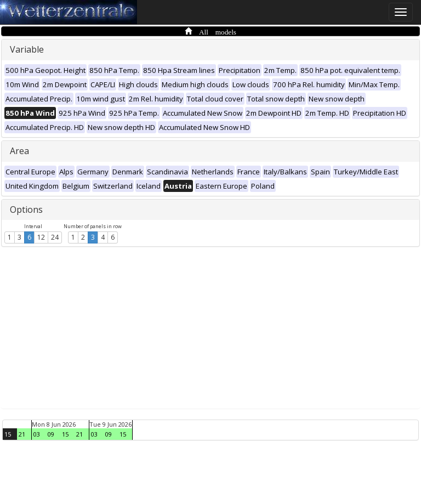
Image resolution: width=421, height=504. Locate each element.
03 (37, 434)
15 (8, 434)
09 (51, 434)
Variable (27, 49)
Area (19, 151)
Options (26, 209)
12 (41, 237)
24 (55, 237)
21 (22, 434)
